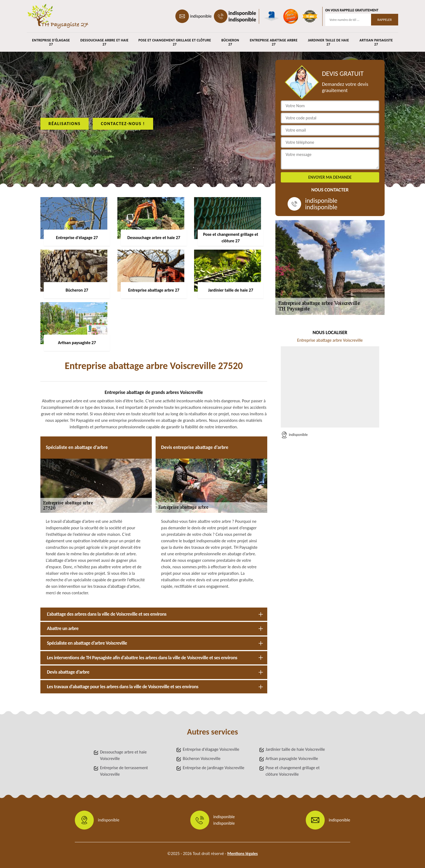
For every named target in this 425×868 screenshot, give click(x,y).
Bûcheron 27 (230, 42)
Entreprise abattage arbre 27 (274, 42)
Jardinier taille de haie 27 (329, 42)
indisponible (201, 16)
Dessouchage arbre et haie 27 (104, 42)
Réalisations (65, 124)
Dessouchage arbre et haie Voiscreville (123, 755)
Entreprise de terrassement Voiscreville (124, 771)
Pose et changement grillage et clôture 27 (175, 42)
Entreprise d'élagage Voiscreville (211, 749)
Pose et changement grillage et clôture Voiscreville (293, 771)
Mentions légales (242, 854)
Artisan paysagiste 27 (376, 42)
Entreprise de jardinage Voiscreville (213, 768)
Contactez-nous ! (123, 124)
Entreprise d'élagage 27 (51, 42)
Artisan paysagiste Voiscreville (292, 758)
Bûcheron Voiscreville (202, 758)
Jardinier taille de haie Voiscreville (295, 749)
